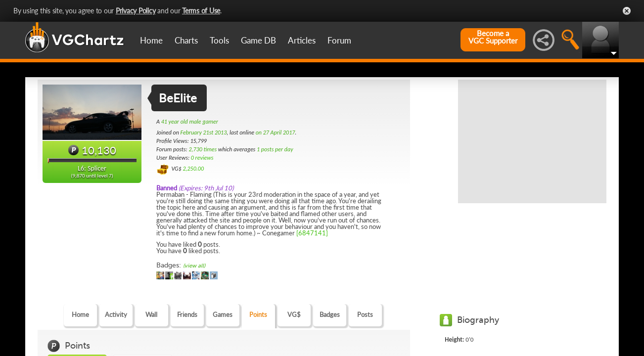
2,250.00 (193, 169)
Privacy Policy (136, 11)
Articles (302, 40)
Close (627, 11)
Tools (219, 40)
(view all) (194, 266)
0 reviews (202, 158)
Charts (186, 40)
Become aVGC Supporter (493, 37)
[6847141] (312, 233)
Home (151, 40)
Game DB (258, 40)
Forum (339, 40)
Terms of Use (201, 11)
